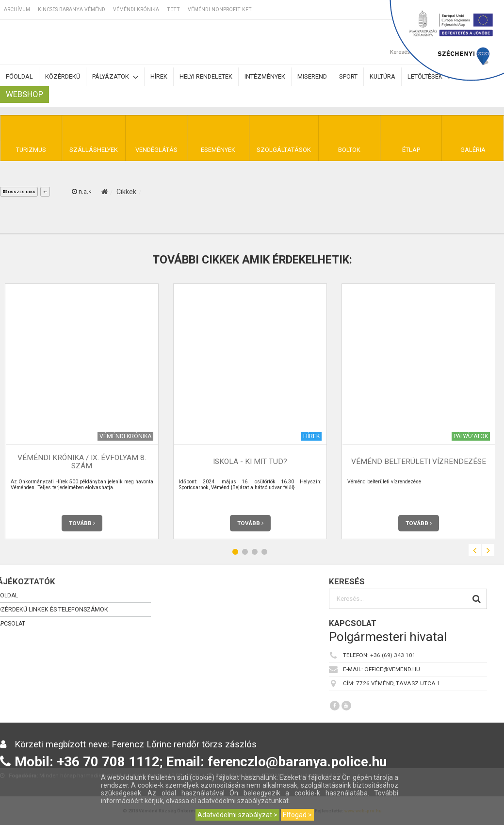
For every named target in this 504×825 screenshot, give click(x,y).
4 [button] (264, 552)
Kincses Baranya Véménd (72, 9)
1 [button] (235, 552)
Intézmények (265, 76)
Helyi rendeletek (206, 76)
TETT (173, 9)
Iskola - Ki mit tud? (250, 462)
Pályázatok (115, 77)
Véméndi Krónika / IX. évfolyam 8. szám (82, 462)
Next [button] (488, 550)
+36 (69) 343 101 (393, 655)
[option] (250, 411)
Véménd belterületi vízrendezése (419, 462)
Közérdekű (63, 76)
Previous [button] (475, 550)
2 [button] (245, 552)
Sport (348, 76)
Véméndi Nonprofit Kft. (220, 9)
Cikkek (126, 192)
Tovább (82, 523)
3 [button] (255, 552)
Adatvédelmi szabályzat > (237, 815)
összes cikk (19, 192)
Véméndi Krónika (136, 9)
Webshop (24, 94)
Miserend (312, 76)
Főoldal (19, 76)
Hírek (159, 76)
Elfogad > (297, 815)
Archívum (17, 9)
